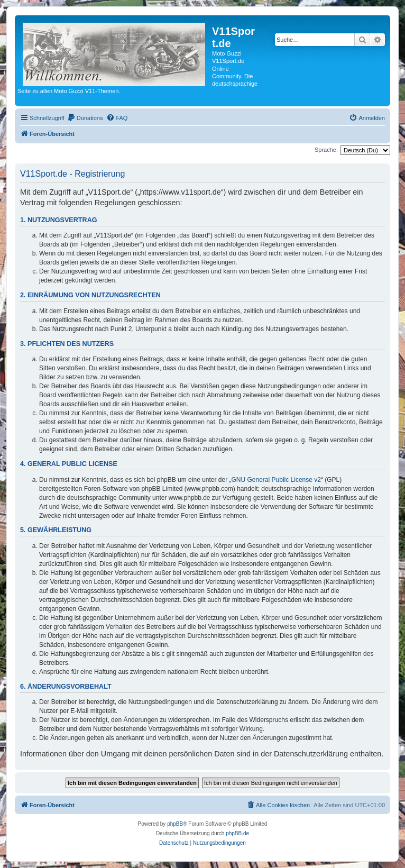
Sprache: (326, 150)
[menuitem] (85, 118)
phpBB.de (237, 833)
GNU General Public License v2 (276, 480)
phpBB (175, 824)
